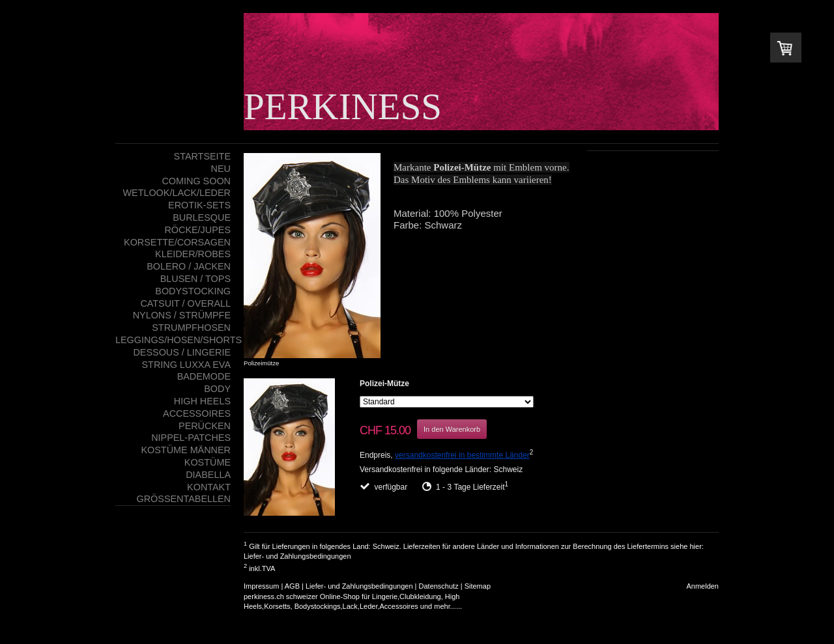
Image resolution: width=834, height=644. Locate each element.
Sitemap (478, 586)
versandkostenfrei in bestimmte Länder (462, 455)
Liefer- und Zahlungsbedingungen (297, 556)
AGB (292, 586)
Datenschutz (439, 586)
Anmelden (702, 586)
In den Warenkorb (452, 429)
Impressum (261, 586)
